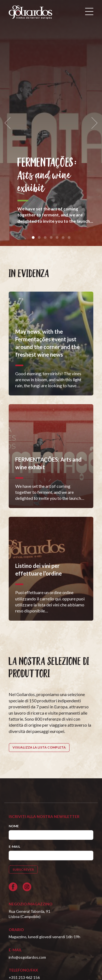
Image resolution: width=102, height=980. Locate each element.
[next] (93, 123)
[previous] (9, 123)
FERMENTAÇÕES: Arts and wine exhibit (47, 176)
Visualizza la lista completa (39, 747)
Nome (14, 826)
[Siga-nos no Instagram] (27, 887)
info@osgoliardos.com (27, 957)
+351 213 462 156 (24, 977)
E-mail (14, 847)
